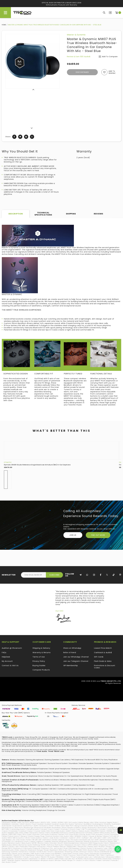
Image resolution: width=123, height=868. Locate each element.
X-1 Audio (78, 860)
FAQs (4, 653)
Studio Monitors (106, 780)
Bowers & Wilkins (74, 828)
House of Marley (96, 836)
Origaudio (103, 845)
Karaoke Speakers (86, 763)
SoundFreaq (105, 854)
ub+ (91, 857)
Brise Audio (102, 828)
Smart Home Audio (29, 765)
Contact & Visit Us (10, 665)
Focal (107, 834)
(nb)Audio (6, 822)
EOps (20, 834)
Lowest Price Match (103, 648)
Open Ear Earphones (29, 776)
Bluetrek (48, 828)
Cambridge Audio (18, 829)
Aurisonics (44, 826)
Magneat (63, 841)
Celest (57, 829)
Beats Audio (93, 826)
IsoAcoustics (36, 838)
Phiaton (102, 847)
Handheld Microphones (88, 780)
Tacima (72, 855)
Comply (102, 829)
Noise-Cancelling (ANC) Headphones (37, 794)
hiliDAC (85, 836)
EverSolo (54, 834)
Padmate (24, 847)
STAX (23, 855)
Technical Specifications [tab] (43, 214)
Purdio (89, 848)
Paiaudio (32, 847)
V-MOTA (50, 859)
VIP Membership (71, 665)
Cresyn (30, 831)
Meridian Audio (14, 843)
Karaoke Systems (102, 763)
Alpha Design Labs (86, 822)
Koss (68, 840)
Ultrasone (110, 857)
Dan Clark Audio (58, 831)
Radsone (32, 850)
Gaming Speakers (52, 760)
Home (4, 25)
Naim (107, 843)
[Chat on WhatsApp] (118, 849)
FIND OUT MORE (98, 535)
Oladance (69, 845)
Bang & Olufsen (81, 826)
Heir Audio (64, 836)
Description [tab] (16, 214)
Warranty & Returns (42, 653)
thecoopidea (7, 857)
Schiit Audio (42, 852)
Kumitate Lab (85, 840)
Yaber (99, 860)
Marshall (79, 841)
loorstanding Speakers (30, 805)
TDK (98, 855)
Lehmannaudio (106, 840)
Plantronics (18, 848)
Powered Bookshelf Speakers (35, 763)
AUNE (36, 826)
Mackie (55, 841)
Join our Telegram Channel (76, 661)
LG (13, 841)
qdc (106, 848)
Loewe (32, 841)
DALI (48, 831)
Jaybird (72, 838)
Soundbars (73, 763)
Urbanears (33, 859)
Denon (103, 831)
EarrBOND (55, 833)
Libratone (19, 841)
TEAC (102, 855)
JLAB (104, 838)
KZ (92, 840)
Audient (48, 824)
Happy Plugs (40, 836)
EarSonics (64, 833)
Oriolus (112, 845)
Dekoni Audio (84, 831)
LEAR (97, 840)
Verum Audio (89, 859)
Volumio (116, 859)
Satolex (32, 852)
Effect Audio (105, 833)
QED (110, 848)
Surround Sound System (58, 763)
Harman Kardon (52, 836)
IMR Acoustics (18, 838)
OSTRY (12, 847)
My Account (7, 661)
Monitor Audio (43, 843)
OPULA (95, 845)
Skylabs (26, 854)
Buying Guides (39, 665)
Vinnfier (98, 859)
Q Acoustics (98, 848)
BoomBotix (56, 828)
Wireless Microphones (69, 780)
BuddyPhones (114, 828)
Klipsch (62, 840)
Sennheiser (59, 852)
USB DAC (53, 789)
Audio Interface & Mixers (49, 780)
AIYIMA (60, 822)
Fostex (4, 836)
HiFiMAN (78, 836)
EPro (24, 834)
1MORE (14, 822)
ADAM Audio (35, 822)
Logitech (40, 841)
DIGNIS (110, 831)
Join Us (73, 535)
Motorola (84, 843)
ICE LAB (113, 836)
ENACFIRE (13, 834)
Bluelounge (29, 828)
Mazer (111, 841)
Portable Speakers (44, 772)
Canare (44, 829)
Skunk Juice (17, 854)
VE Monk (79, 859)
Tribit (67, 857)
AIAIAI (54, 822)
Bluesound (39, 828)
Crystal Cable (40, 831)
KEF (40, 840)
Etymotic (8, 462)
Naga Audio (98, 843)
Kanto (29, 840)
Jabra (45, 838)
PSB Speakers (74, 848)
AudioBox (87, 824)
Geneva (24, 836)
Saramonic (24, 852)
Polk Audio (28, 848)
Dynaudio (34, 833)
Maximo (103, 841)
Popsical (37, 848)
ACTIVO (25, 822)
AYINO (57, 826)
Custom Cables (67, 805)
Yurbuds (114, 860)
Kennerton (47, 840)
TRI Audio (51, 857)
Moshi (60, 843)
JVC (14, 840)
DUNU (26, 833)
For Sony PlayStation (109, 760)
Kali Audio (21, 840)
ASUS (22, 824)
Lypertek (48, 841)
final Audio (74, 834)
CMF (83, 829)
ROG (85, 850)
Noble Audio (7, 845)
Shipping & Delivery (41, 648)
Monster (54, 843)
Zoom (14, 862)
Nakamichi (114, 843)
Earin (48, 833)
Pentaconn (82, 847)
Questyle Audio (8, 850)
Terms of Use (39, 657)
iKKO (10, 838)
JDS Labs (97, 838)
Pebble (56, 847)
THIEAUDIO (18, 857)
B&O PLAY (70, 826)
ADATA (43, 822)
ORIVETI (5, 847)
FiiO (120, 462)
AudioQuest (6, 826)
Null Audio (59, 845)
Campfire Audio (33, 829)
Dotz (21, 833)
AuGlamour (28, 826)
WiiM (64, 860)
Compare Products (110, 13)
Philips (109, 847)
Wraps (70, 860)
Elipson (5, 834)
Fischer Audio (85, 834)
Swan (58, 855)
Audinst (55, 824)
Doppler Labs (13, 833)
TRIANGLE (60, 857)
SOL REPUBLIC (57, 854)
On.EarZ (77, 845)
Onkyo (84, 845)
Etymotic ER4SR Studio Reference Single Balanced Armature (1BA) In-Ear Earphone (37, 465)
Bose (64, 828)
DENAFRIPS (95, 831)
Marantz (71, 841)
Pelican (63, 847)
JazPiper (85, 838)
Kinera (55, 840)
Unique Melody (8, 859)
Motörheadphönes (72, 843)
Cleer (78, 829)
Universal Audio (21, 859)
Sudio (48, 855)
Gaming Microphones (35, 760)
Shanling (69, 852)
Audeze (41, 824)
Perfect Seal (93, 847)
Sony (82, 854)
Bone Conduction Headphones (51, 776)
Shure (97, 852)
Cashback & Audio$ (103, 653)
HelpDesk (6, 657)
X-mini (85, 860)
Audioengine (98, 824)
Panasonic (42, 847)
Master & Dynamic (76, 35)
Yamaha (106, 860)
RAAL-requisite (21, 850)
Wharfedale (35, 860)
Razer (46, 850)
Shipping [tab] (71, 214)
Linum (26, 841)
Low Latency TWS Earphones (72, 760)
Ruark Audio (93, 850)
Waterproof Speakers (61, 772)
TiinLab (26, 857)
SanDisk (14, 852)
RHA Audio (63, 850)
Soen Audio (45, 854)
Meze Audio (26, 843)
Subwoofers (115, 763)
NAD (90, 843)
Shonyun (83, 852)
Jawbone (64, 838)
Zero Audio (6, 862)
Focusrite (114, 834)
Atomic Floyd (31, 824)
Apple (109, 822)
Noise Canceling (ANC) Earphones (67, 794)
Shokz (76, 852)
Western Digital (14, 860)
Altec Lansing (100, 822)
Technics (109, 855)
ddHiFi (68, 831)
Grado (31, 836)
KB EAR (35, 840)
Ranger (40, 850)
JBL (91, 838)
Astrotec (15, 824)
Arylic (115, 822)
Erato (29, 834)
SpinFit (17, 855)
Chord (72, 829)
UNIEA (117, 857)
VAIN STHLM (59, 859)
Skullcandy (6, 854)
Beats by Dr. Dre (106, 826)
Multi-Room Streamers (11, 765)
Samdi (109, 850)
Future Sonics (14, 836)
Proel (66, 848)
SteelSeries (30, 855)
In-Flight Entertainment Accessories (97, 794)
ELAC (113, 833)
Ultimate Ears (99, 857)
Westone (25, 860)
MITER (34, 843)
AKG (66, 822)
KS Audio (75, 840)
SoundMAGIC (7, 855)
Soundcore (94, 854)
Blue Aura (19, 828)
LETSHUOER (6, 841)
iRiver (28, 838)
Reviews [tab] (98, 214)
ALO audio (73, 822)
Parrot (50, 847)
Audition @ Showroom (12, 648)
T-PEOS (64, 855)
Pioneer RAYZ (7, 848)
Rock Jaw (73, 850)
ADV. (49, 822)
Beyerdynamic (8, 828)
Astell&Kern (6, 824)
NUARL (44, 845)
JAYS (78, 838)
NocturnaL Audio (25, 845)
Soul (87, 854)
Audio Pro (64, 824)
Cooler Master (112, 829)
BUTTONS (5, 829)
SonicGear (67, 854)
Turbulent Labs (82, 857)
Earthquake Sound (77, 833)
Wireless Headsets (17, 760)
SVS (53, 855)
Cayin (50, 829)
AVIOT (51, 826)
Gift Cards (99, 657)
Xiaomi (92, 860)
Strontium (40, 855)
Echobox (89, 833)
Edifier (96, 833)
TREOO (43, 857)
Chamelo (64, 829)
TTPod (72, 857)
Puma (83, 848)
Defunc (75, 831)
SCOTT (51, 852)
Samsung (6, 852)
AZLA (63, 826)
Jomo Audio (112, 838)
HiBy (72, 836)
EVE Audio (45, 834)
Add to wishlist (112, 72)
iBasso (106, 836)
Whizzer (58, 860)
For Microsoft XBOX (92, 760)
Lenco (116, 840)
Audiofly (108, 824)
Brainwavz (92, 828)
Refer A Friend (70, 653)
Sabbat (102, 850)
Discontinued (82, 72)
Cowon (5, 831)
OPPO (90, 845)
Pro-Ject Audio (56, 848)
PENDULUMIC (72, 847)
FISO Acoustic (97, 834)
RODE (80, 850)
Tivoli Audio (35, 857)
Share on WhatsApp (72, 648)
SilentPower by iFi (107, 852)
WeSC (4, 860)
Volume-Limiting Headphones (34, 810)
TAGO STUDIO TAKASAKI (86, 855)
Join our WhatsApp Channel (76, 657)
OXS (17, 847)
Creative (23, 831)
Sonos (76, 854)
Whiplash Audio (47, 860)
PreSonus (45, 848)
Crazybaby (13, 831)
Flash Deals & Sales (103, 661)
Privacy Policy (39, 661)
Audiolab (116, 824)
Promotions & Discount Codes (105, 667)
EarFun (42, 833)
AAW (19, 822)
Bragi (85, 828)
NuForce (51, 845)
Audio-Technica (76, 824)
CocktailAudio (92, 829)
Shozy (91, 852)
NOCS (15, 845)
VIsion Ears (107, 859)
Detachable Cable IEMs (50, 805)
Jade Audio (54, 838)
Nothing (37, 845)
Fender (61, 834)
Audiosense (17, 826)
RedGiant (54, 850)
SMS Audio (35, 854)
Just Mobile (6, 840)
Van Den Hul (70, 859)
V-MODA (42, 859)
